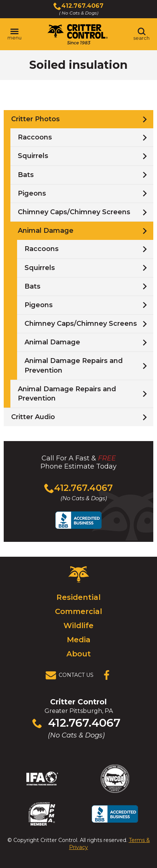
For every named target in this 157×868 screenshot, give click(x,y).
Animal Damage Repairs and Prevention (74, 365)
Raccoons (35, 137)
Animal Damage (46, 231)
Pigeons (32, 193)
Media (79, 640)
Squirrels (33, 156)
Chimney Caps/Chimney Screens (74, 212)
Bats (26, 175)
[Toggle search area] (141, 34)
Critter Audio (33, 417)
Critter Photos (35, 119)
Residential (78, 597)
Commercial (78, 611)
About (79, 654)
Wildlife (78, 626)
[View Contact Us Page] (72, 675)
